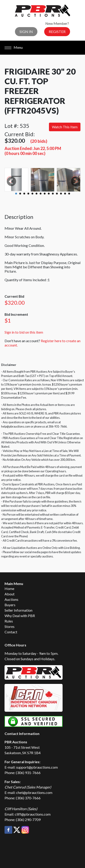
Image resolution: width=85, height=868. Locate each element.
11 (57, 194)
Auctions (11, 599)
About (10, 594)
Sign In (26, 32)
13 (65, 194)
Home (9, 588)
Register (57, 32)
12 (61, 194)
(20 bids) (39, 141)
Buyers (10, 605)
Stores (10, 626)
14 (69, 194)
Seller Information (18, 610)
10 (53, 194)
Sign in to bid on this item (24, 332)
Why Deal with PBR (20, 616)
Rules (9, 621)
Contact (11, 632)
